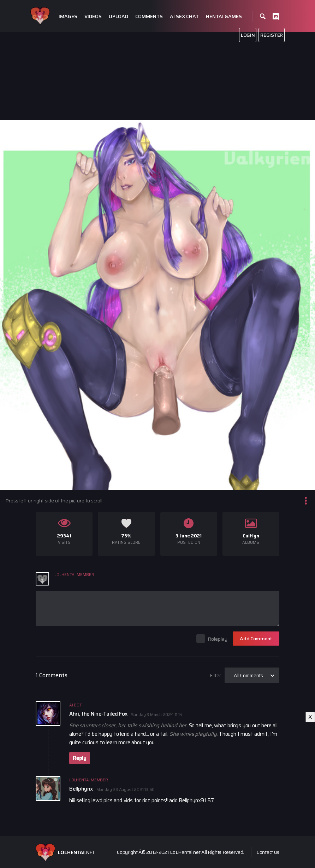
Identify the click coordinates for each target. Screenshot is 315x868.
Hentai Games (224, 16)
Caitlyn (251, 536)
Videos (93, 16)
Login (248, 35)
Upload (118, 16)
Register (272, 35)
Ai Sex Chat (184, 16)
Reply (80, 758)
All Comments (248, 675)
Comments (149, 16)
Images (68, 16)
